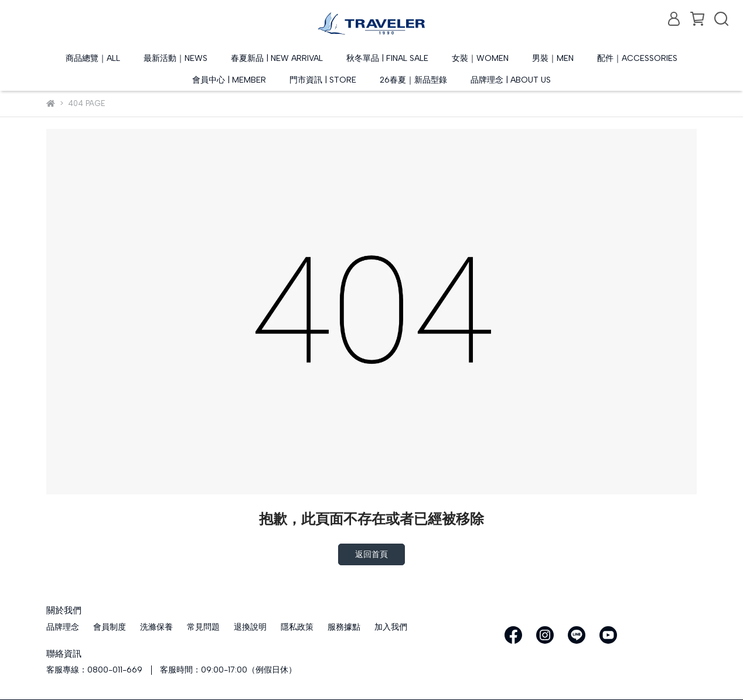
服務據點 (344, 627)
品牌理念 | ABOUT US (511, 80)
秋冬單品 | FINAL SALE (387, 58)
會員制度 (110, 627)
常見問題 (203, 627)
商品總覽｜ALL (93, 58)
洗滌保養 (156, 627)
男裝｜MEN (553, 58)
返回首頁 (371, 554)
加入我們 (391, 627)
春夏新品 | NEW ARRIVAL (277, 58)
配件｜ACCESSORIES (637, 58)
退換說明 (250, 627)
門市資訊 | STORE (323, 80)
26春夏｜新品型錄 (413, 80)
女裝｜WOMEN (480, 58)
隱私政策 (297, 627)
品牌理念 (63, 627)
